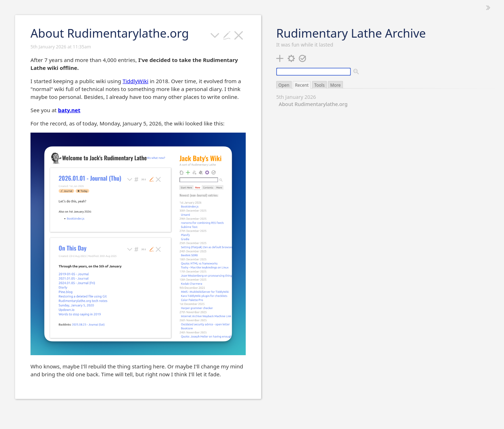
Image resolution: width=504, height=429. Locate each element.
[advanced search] (357, 72)
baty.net (69, 110)
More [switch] (335, 85)
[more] (215, 34)
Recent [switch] (302, 85)
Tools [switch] (319, 85)
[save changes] (303, 58)
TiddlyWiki (136, 81)
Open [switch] (284, 85)
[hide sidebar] (488, 8)
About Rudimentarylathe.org (313, 104)
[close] (239, 34)
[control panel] (291, 58)
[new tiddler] (280, 58)
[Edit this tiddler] (227, 34)
